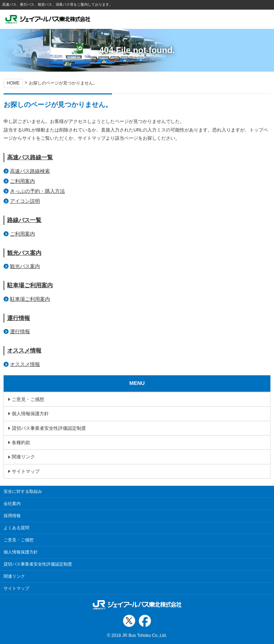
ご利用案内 (22, 181)
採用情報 (12, 516)
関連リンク (23, 457)
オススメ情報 (24, 351)
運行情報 (19, 318)
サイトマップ (26, 471)
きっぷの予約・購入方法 (37, 191)
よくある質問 (16, 528)
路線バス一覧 (24, 220)
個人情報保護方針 (30, 414)
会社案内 (12, 504)
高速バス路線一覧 (30, 157)
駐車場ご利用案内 (30, 285)
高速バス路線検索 (30, 171)
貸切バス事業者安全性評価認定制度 (49, 428)
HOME (13, 83)
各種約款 (21, 442)
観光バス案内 (24, 253)
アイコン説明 (25, 201)
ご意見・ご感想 (28, 399)
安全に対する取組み (23, 491)
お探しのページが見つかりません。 (63, 83)
